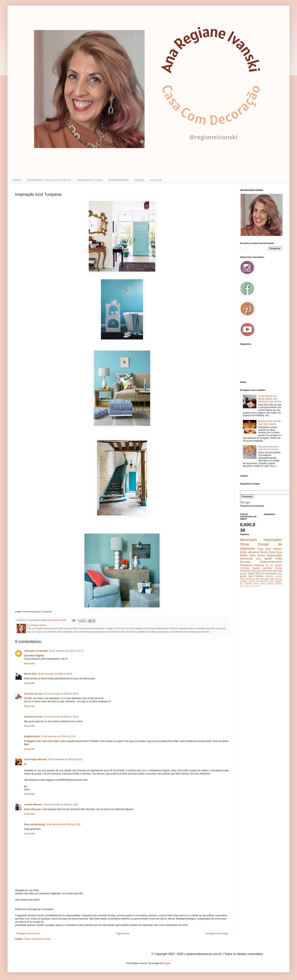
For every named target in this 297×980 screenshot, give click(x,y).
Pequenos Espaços (252, 565)
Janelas (244, 581)
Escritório (269, 576)
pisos (272, 581)
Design (278, 568)
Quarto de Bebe (253, 579)
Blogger (166, 963)
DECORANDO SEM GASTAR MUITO (49, 180)
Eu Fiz (269, 565)
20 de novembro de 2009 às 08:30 (55, 674)
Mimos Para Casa (271, 552)
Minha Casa (248, 555)
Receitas (245, 562)
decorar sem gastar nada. (250, 586)
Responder (30, 663)
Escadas (265, 579)
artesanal (253, 552)
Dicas (245, 544)
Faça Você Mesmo (270, 549)
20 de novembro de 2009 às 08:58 (61, 717)
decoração (249, 540)
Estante (278, 584)
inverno (279, 576)
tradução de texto (33, 717)
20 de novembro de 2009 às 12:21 (59, 736)
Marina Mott (30, 674)
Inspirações (273, 540)
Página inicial (123, 934)
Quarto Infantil (247, 574)
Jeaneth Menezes (33, 805)
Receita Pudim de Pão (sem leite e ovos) (269, 423)
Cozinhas (245, 568)
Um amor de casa (33, 694)
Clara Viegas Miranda (35, 759)
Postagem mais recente (28, 934)
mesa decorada (274, 571)
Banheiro (268, 568)
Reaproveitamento (271, 562)
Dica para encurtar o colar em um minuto (269, 448)
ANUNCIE (156, 180)
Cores (261, 555)
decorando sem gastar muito (261, 559)
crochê (251, 581)
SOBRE (17, 180)
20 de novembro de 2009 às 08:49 (61, 694)
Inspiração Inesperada (36, 651)
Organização (274, 555)
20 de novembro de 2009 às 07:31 (66, 651)
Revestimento (262, 581)
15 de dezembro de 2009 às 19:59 (63, 824)
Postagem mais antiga (217, 934)
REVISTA (260, 574)
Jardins (278, 565)
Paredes (259, 576)
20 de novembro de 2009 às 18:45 (61, 805)
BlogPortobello (32, 736)
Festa (243, 579)
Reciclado (245, 571)
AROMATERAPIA (118, 180)
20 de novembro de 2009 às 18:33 (65, 759)
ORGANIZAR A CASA (89, 180)
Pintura (270, 584)
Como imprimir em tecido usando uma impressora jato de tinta (270, 399)
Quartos (256, 568)
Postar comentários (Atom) (37, 939)
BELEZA (139, 180)
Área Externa (276, 579)
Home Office (260, 584)
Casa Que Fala (258, 571)
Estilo (243, 552)
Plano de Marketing (34, 824)
